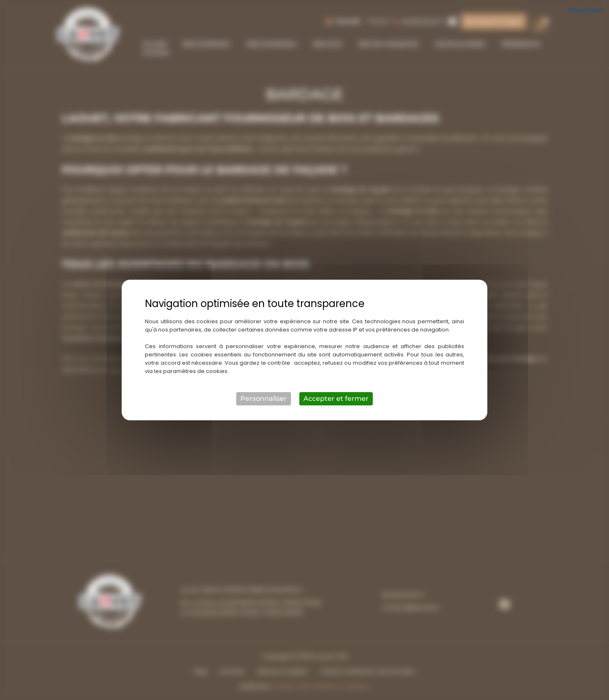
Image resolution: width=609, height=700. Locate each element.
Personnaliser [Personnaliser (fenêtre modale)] (264, 399)
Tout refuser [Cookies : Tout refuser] (585, 10)
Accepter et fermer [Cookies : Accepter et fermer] (336, 399)
